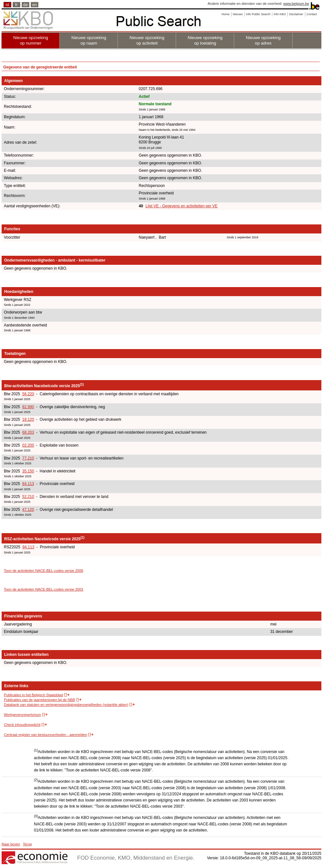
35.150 (28, 471)
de (26, 5)
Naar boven (11, 844)
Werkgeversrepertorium (22, 715)
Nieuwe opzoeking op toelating (205, 40)
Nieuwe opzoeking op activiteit (147, 40)
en (35, 5)
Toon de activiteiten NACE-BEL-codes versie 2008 (43, 571)
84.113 (28, 484)
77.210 (28, 458)
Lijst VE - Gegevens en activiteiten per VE (182, 206)
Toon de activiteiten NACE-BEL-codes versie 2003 (43, 589)
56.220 (28, 394)
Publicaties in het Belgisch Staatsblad (33, 695)
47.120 (28, 510)
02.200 (28, 445)
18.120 (28, 419)
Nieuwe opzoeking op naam (89, 40)
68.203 (28, 432)
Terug (27, 844)
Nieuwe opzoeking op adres (263, 40)
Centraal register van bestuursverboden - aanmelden (45, 735)
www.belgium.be (296, 4)
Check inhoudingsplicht (22, 725)
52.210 (28, 497)
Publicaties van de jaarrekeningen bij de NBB (39, 700)
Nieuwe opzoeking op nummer (31, 40)
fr (16, 5)
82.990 (28, 407)
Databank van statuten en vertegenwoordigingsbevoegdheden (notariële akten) (66, 705)
